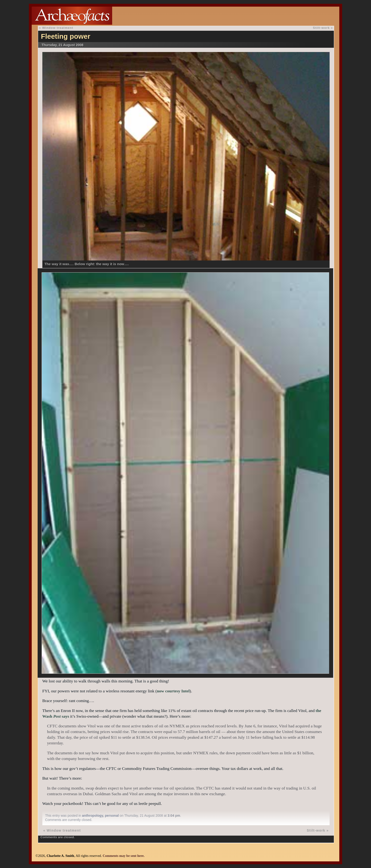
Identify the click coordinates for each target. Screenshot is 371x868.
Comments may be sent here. (124, 856)
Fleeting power (66, 36)
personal (112, 816)
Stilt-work (321, 28)
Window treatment (58, 28)
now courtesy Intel (173, 691)
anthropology (93, 816)
